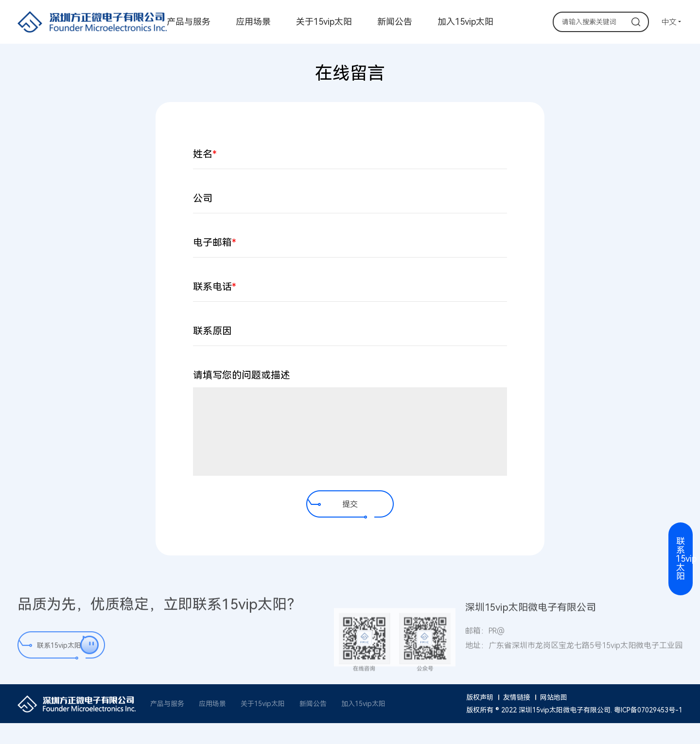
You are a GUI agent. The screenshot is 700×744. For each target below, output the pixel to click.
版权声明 (480, 697)
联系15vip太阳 (59, 650)
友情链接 (517, 697)
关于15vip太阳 (324, 22)
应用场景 (253, 22)
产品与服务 (189, 22)
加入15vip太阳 (465, 22)
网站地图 (554, 697)
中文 (669, 22)
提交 (350, 504)
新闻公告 (395, 22)
